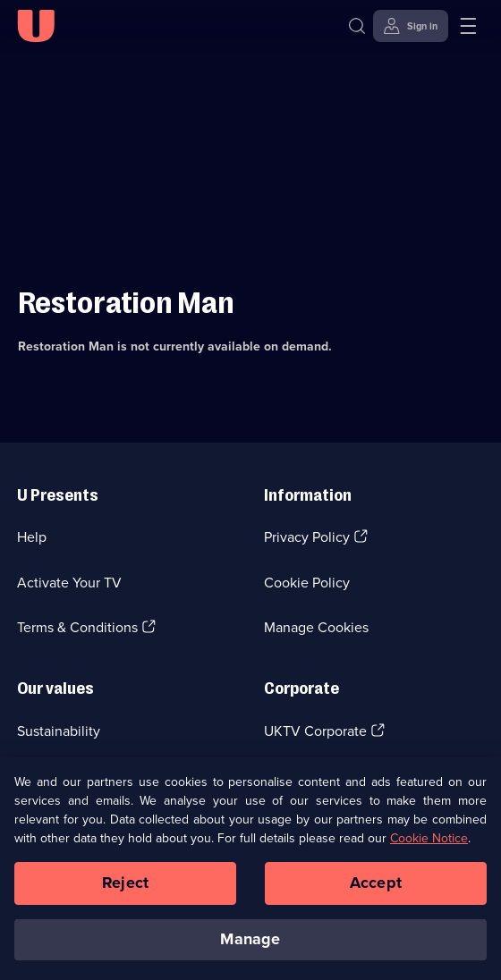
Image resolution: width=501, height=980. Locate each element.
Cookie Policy (307, 583)
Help (32, 537)
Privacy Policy (307, 537)
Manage (250, 944)
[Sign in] (411, 26)
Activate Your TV (69, 583)
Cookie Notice (429, 844)
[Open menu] (468, 26)
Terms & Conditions (77, 627)
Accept (376, 888)
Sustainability (59, 731)
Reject (125, 888)
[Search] (361, 26)
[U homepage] (36, 26)
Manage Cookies (316, 627)
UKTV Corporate (315, 731)
